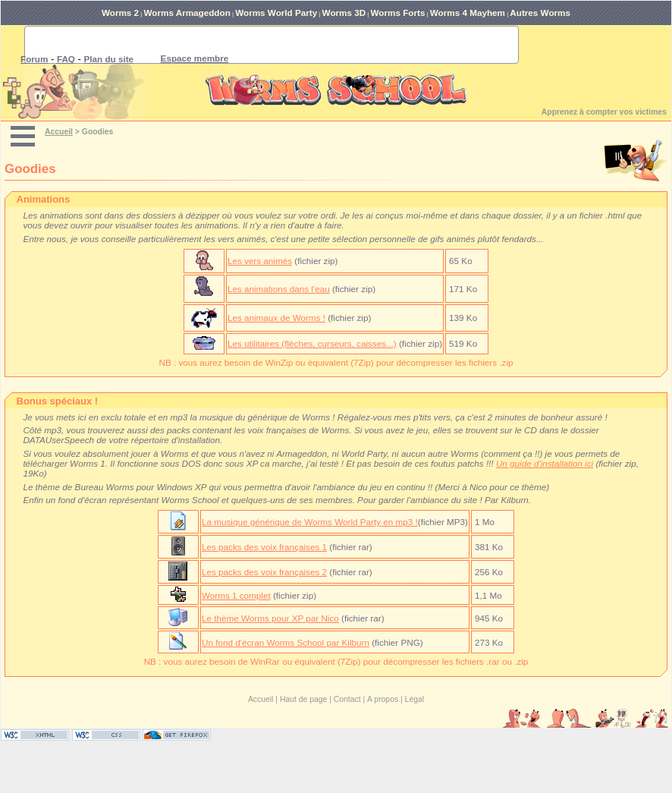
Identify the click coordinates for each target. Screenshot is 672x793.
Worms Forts (398, 13)
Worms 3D (344, 13)
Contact (347, 699)
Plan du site (109, 59)
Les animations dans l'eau (279, 289)
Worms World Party (276, 13)
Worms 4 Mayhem (468, 13)
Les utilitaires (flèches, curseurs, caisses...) (312, 343)
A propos (383, 699)
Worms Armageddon (187, 13)
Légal (415, 699)
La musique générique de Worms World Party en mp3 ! (310, 522)
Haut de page (303, 699)
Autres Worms (540, 13)
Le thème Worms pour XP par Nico (270, 618)
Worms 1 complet (236, 595)
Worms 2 (120, 13)
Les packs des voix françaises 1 (264, 547)
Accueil (59, 132)
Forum (34, 59)
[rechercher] (253, 45)
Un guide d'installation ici (545, 463)
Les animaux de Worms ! (276, 318)
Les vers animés (260, 261)
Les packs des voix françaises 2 (264, 572)
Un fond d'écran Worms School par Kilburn (286, 642)
